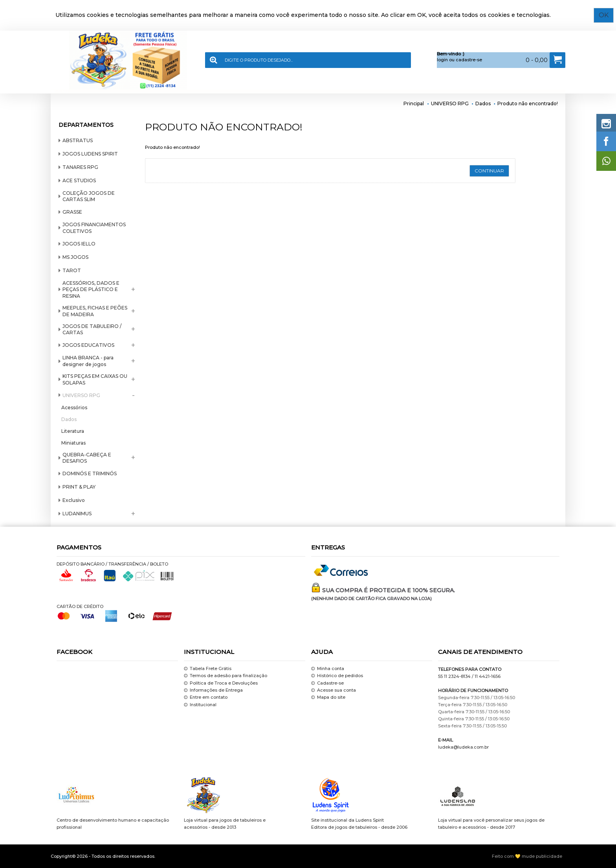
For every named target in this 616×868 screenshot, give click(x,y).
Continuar (489, 171)
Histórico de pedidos (337, 676)
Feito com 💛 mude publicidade (527, 856)
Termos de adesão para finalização (225, 676)
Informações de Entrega (213, 690)
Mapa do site (328, 698)
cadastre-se (469, 60)
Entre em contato (206, 698)
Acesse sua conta (334, 690)
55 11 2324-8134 (454, 676)
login (442, 60)
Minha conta (328, 669)
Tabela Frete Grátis (208, 669)
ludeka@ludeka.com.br (463, 747)
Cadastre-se (327, 683)
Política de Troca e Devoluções (221, 683)
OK (606, 15)
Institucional (200, 705)
